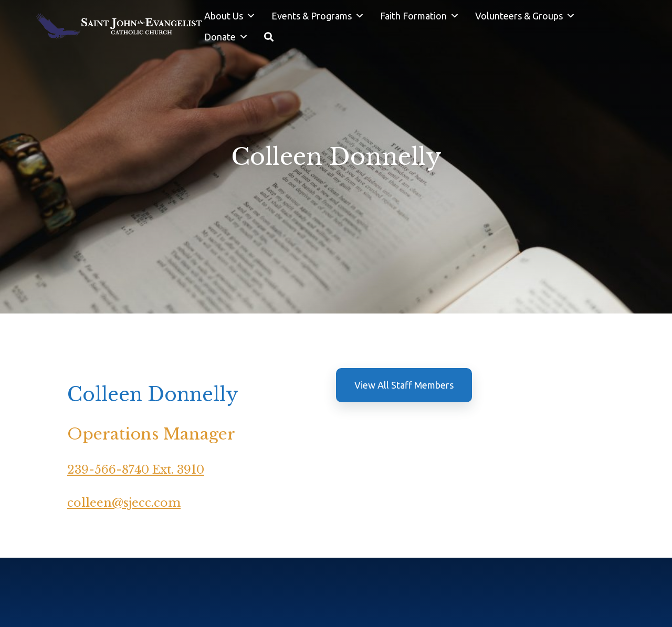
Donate (226, 37)
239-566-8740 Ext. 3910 (136, 470)
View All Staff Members (404, 385)
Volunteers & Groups (525, 16)
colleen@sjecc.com (124, 503)
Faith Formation (420, 16)
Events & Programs (318, 16)
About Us (230, 16)
